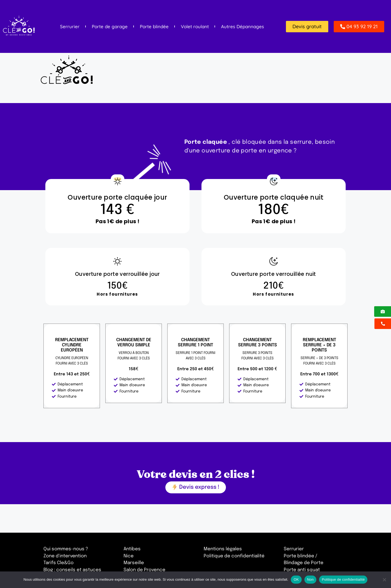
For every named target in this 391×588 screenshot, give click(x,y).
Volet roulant (195, 27)
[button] (307, 27)
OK (296, 579)
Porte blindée (154, 27)
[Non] (384, 580)
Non (310, 579)
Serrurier (70, 27)
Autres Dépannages (242, 27)
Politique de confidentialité (343, 579)
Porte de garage (110, 27)
